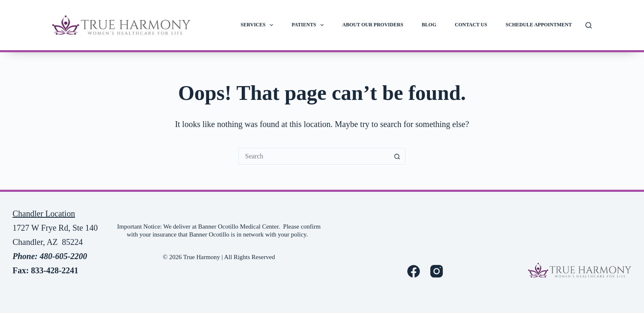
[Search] (589, 25)
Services (258, 25)
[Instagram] (437, 271)
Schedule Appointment (539, 25)
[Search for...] (314, 156)
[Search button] (397, 156)
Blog (429, 25)
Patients (310, 25)
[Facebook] (414, 271)
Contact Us (471, 25)
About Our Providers (373, 25)
